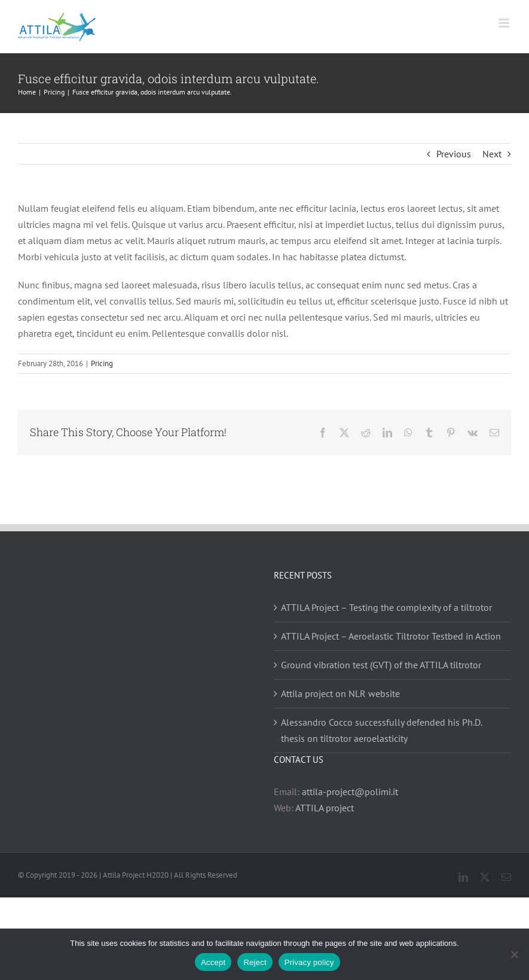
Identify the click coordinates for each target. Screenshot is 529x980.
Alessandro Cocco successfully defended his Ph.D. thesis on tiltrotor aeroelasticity (381, 730)
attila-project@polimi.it (350, 792)
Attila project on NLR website (340, 693)
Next (492, 154)
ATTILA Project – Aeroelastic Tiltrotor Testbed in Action (391, 636)
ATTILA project (325, 808)
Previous (454, 154)
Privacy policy (309, 962)
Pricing (102, 363)
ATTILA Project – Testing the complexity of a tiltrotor (386, 607)
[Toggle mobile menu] (505, 23)
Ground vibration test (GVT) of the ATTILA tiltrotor (381, 665)
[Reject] (514, 954)
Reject (255, 962)
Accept (213, 962)
